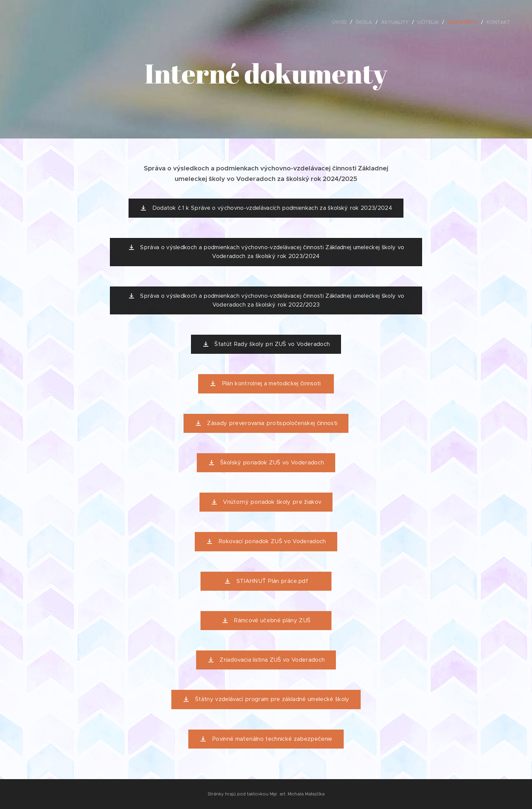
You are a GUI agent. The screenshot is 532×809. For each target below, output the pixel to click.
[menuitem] (341, 22)
